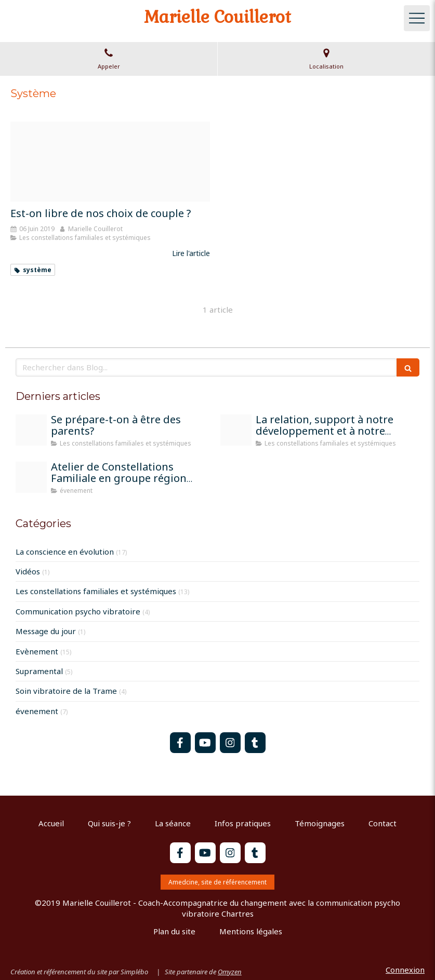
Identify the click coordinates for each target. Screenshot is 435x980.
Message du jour (46, 631)
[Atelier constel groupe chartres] (236, 430)
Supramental (39, 671)
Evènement (37, 651)
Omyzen (230, 972)
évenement (37, 711)
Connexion (405, 970)
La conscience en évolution (65, 552)
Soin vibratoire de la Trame (66, 691)
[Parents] (31, 430)
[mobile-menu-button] (417, 18)
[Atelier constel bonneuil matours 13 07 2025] (31, 477)
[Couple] (110, 161)
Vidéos (28, 571)
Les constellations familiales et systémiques (96, 591)
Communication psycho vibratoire (78, 611)
